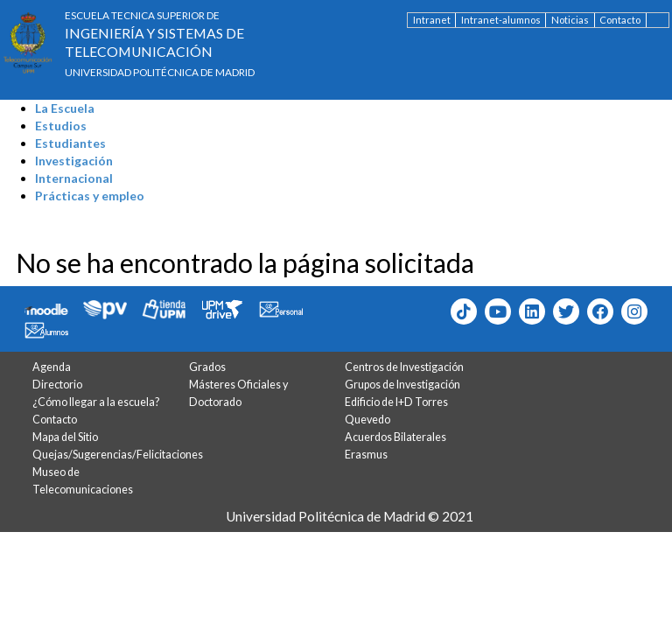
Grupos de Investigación (402, 385)
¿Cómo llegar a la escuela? (96, 402)
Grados (207, 367)
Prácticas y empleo (90, 196)
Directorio (57, 385)
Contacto (620, 20)
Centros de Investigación (404, 367)
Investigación (74, 161)
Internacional (74, 178)
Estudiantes (70, 143)
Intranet (432, 20)
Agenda (52, 367)
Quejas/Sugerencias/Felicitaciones (118, 455)
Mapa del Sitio (65, 437)
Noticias (570, 20)
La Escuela (65, 108)
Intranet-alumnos (501, 20)
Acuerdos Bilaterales (395, 437)
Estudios (61, 126)
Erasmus (366, 455)
